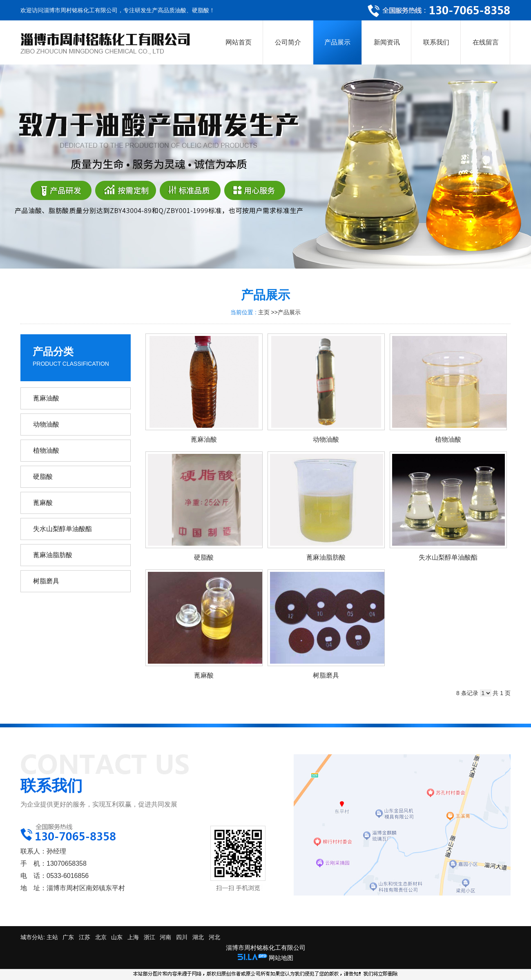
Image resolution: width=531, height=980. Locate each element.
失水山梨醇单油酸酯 (448, 557)
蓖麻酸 (204, 675)
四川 (182, 937)
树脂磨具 (326, 675)
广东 (68, 937)
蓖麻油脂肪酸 (326, 557)
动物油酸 (326, 439)
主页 (264, 312)
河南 (165, 937)
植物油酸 (448, 439)
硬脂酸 (204, 557)
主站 (51, 937)
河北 (214, 937)
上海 (133, 937)
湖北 (198, 937)
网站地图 (281, 958)
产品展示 (289, 312)
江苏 (85, 937)
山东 (117, 937)
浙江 (149, 937)
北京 (101, 937)
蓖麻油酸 (204, 439)
